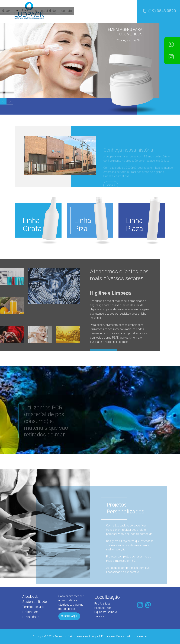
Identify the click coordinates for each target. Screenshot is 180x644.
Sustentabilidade (35, 602)
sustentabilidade (102, 11)
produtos (79, 10)
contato (124, 11)
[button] (10, 101)
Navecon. (142, 637)
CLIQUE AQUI (69, 616)
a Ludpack (62, 11)
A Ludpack (30, 597)
